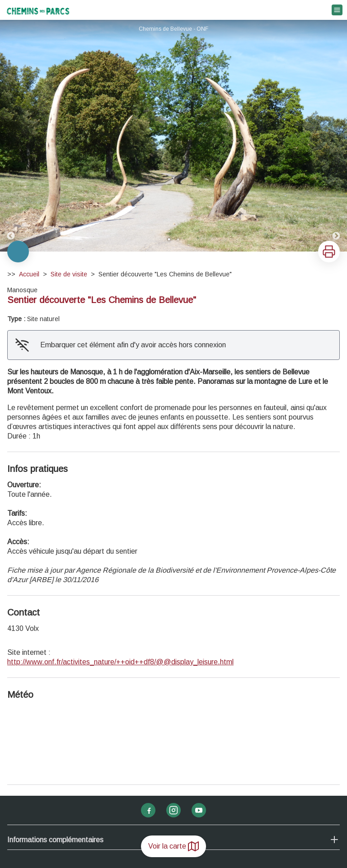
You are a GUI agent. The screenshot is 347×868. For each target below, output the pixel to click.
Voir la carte (173, 846)
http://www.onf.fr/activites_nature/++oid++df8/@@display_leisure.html (120, 662)
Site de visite (69, 274)
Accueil (29, 274)
